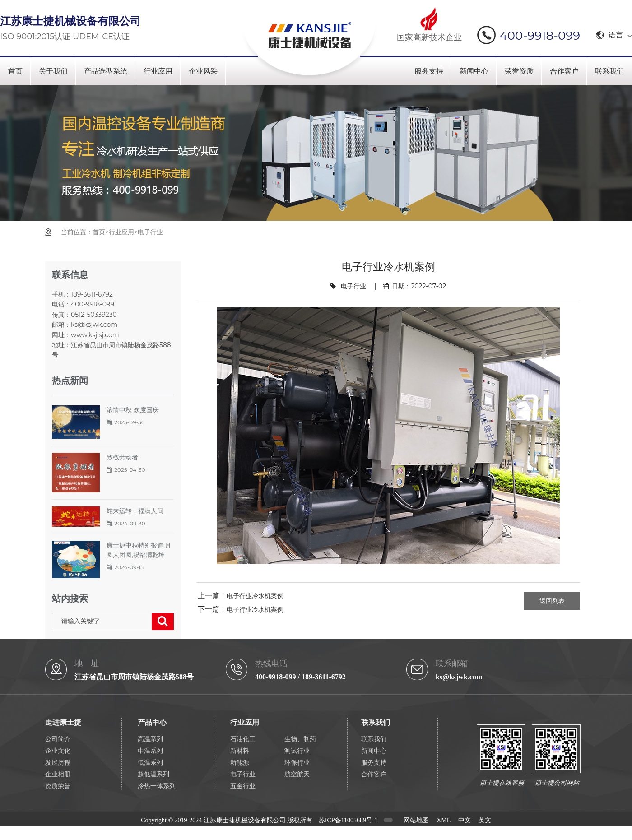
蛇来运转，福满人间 (135, 511)
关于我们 (53, 71)
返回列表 (552, 601)
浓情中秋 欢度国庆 (133, 410)
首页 (15, 71)
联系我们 (609, 71)
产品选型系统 (106, 71)
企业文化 (58, 751)
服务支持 (429, 71)
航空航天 (297, 774)
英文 (485, 820)
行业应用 (158, 71)
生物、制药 (300, 739)
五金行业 (243, 786)
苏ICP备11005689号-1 (348, 820)
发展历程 (58, 763)
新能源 (240, 763)
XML (444, 820)
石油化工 (243, 739)
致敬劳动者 (122, 457)
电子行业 (150, 232)
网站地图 (416, 820)
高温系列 (150, 739)
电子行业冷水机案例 (255, 596)
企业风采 (203, 71)
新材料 (240, 751)
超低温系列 (153, 774)
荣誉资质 (519, 71)
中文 (465, 820)
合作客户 (564, 71)
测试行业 (297, 751)
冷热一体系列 (157, 786)
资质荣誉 (58, 786)
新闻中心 (474, 71)
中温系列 (150, 751)
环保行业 (297, 763)
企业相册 (58, 774)
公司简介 (58, 739)
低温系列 (150, 763)
